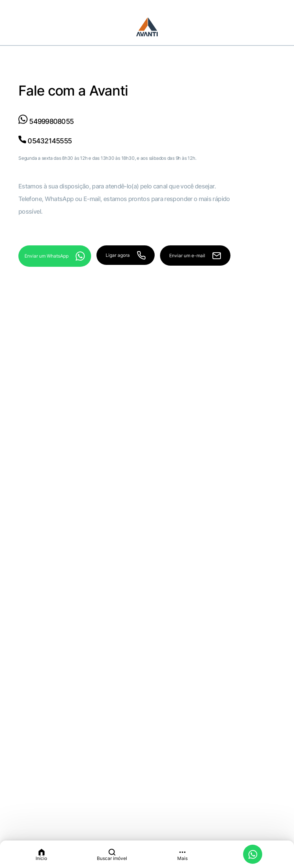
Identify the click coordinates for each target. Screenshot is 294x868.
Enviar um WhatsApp (55, 256)
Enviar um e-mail (195, 256)
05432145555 (45, 141)
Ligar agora (125, 255)
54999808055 (46, 121)
